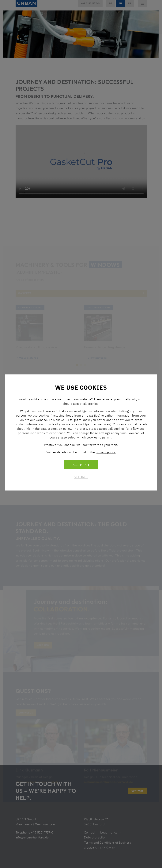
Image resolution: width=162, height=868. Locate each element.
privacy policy (106, 452)
